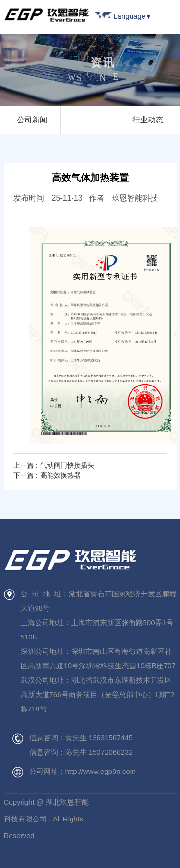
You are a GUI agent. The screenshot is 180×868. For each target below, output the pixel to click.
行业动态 (148, 120)
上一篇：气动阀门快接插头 (54, 465)
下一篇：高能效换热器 (47, 475)
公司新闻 (32, 120)
